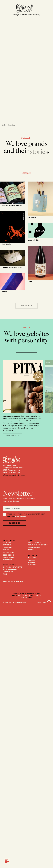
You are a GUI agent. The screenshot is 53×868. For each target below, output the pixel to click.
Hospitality (8, 572)
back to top (44, 602)
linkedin (32, 560)
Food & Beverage (10, 569)
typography (8, 553)
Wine (5, 574)
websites (38, 334)
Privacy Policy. (21, 516)
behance (32, 563)
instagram (33, 558)
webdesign (8, 560)
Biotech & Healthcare (12, 567)
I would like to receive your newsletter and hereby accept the (26, 515)
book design (8, 555)
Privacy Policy (34, 543)
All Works (26, 306)
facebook (32, 565)
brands (38, 144)
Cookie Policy (34, 547)
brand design (9, 557)
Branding (7, 545)
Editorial (7, 543)
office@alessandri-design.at (14, 475)
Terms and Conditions (38, 545)
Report (6, 550)
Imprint (31, 550)
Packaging (7, 547)
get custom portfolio (13, 581)
